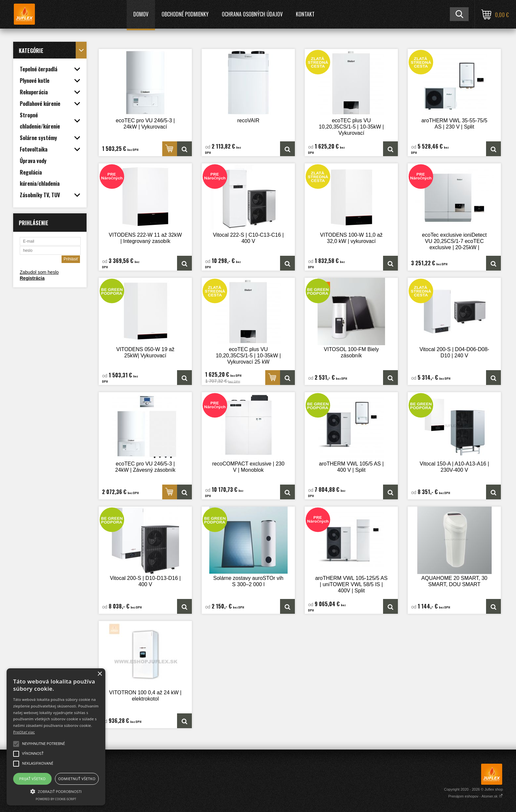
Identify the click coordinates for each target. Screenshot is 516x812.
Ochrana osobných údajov (252, 14)
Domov (141, 14)
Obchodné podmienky (185, 14)
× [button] (100, 674)
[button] (56, 791)
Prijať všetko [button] (32, 779)
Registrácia (32, 278)
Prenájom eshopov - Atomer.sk (476, 796)
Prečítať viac (24, 732)
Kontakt (305, 14)
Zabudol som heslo (39, 272)
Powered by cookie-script (56, 799)
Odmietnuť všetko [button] (77, 779)
